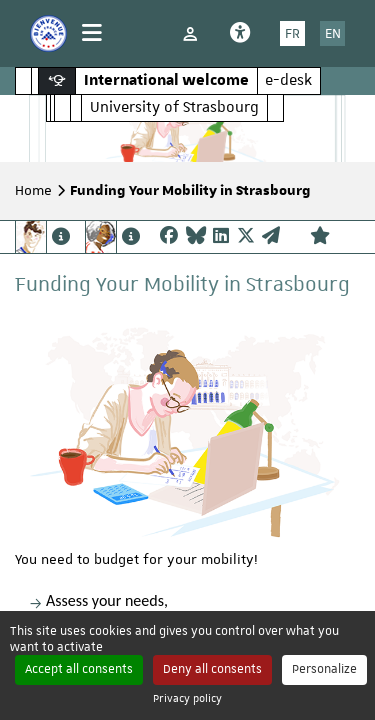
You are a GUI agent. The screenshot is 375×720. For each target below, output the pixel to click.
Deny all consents (212, 669)
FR (292, 33)
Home (33, 190)
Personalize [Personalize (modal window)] (324, 669)
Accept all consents (79, 669)
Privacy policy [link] (187, 697)
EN (333, 33)
